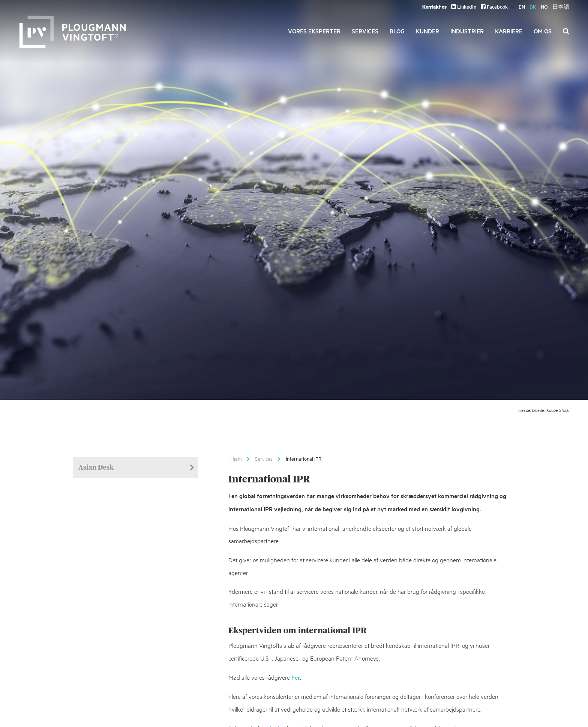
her (295, 677)
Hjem (236, 458)
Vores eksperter (314, 31)
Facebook (494, 7)
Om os (543, 31)
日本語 (561, 7)
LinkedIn (464, 7)
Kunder (427, 31)
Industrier (467, 31)
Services (365, 31)
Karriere (509, 31)
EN (522, 7)
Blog (397, 31)
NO (544, 7)
